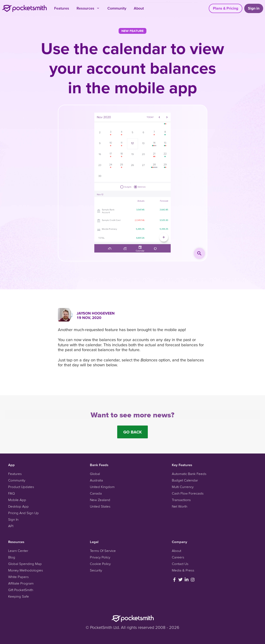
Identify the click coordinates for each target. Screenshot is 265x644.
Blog (12, 557)
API (11, 526)
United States (100, 506)
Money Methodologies (26, 570)
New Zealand (100, 500)
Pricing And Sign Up (23, 513)
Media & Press (183, 570)
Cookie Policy (100, 564)
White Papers (18, 577)
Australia (96, 480)
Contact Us (180, 564)
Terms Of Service (103, 551)
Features (62, 8)
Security (96, 570)
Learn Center (18, 551)
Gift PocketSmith (21, 590)
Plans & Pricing (226, 8)
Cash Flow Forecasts (188, 493)
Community (117, 8)
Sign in (254, 8)
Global (95, 474)
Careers (178, 557)
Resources (88, 8)
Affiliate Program (21, 583)
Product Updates (21, 487)
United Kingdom (102, 487)
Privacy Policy (100, 557)
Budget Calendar (185, 480)
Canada (96, 493)
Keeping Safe (19, 596)
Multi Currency (183, 487)
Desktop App (18, 506)
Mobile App (17, 500)
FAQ (11, 493)
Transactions (181, 500)
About (139, 8)
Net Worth (180, 506)
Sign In (13, 519)
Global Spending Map (25, 564)
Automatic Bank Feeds (189, 474)
